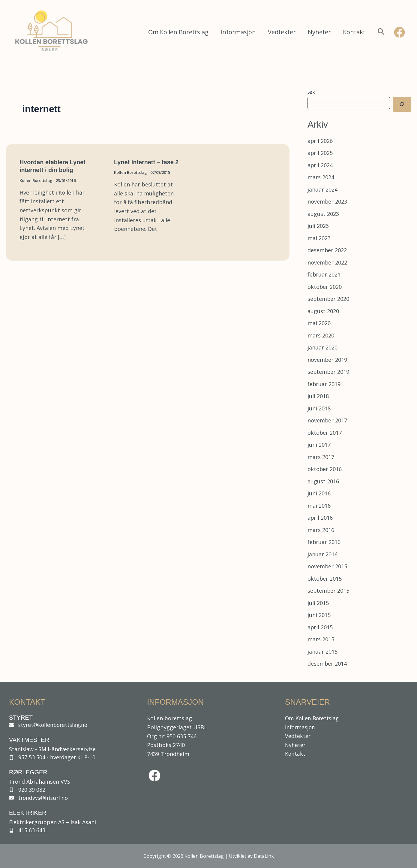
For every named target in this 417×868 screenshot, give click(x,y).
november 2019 (327, 360)
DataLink (264, 856)
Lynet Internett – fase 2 (147, 162)
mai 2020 (319, 323)
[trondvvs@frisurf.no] (40, 798)
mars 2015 (321, 639)
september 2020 (329, 299)
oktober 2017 (325, 433)
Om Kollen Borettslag (178, 32)
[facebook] (154, 775)
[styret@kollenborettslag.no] (50, 724)
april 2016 (320, 518)
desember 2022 (327, 250)
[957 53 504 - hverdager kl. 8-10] (53, 757)
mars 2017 (321, 457)
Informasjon (238, 32)
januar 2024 (322, 189)
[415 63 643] (29, 830)
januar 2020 (322, 347)
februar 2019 (324, 384)
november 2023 (327, 201)
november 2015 (327, 566)
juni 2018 (319, 408)
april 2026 (320, 141)
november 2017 (327, 420)
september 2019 (329, 372)
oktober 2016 (325, 469)
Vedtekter (282, 32)
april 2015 (320, 627)
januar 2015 (322, 652)
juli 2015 (318, 603)
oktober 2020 (325, 287)
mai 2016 (319, 506)
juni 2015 (319, 615)
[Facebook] (399, 32)
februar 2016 (324, 542)
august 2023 (323, 214)
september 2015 (329, 591)
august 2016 (323, 481)
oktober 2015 (325, 579)
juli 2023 (318, 226)
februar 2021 (324, 274)
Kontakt (354, 32)
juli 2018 (318, 396)
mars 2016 (321, 530)
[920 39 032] (28, 790)
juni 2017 (319, 445)
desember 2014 (327, 664)
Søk (311, 92)
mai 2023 (319, 238)
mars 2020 (321, 335)
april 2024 (320, 165)
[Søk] (402, 104)
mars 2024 (321, 177)
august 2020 (323, 311)
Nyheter (319, 32)
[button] (381, 32)
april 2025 (320, 153)
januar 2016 (322, 554)
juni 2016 (319, 493)
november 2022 (327, 262)
